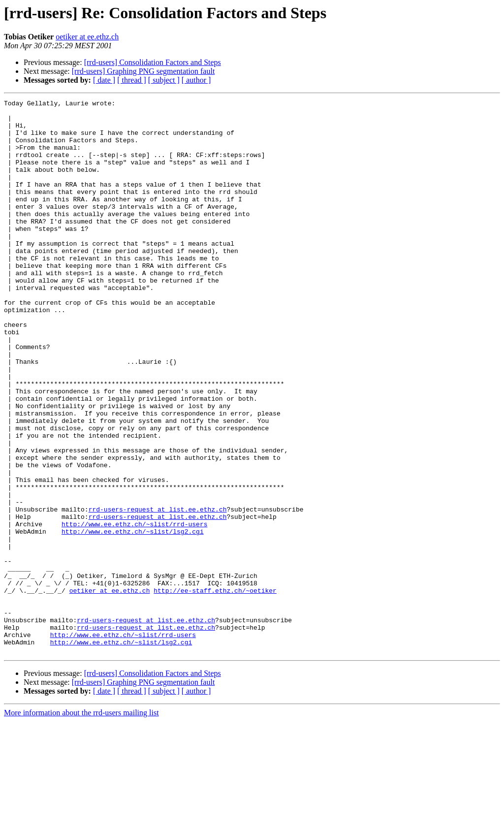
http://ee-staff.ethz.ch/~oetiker (215, 689)
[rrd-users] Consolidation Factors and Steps (153, 62)
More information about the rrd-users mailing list (81, 823)
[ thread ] (132, 80)
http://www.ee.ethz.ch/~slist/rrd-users (134, 609)
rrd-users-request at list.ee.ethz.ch (158, 592)
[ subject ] (164, 80)
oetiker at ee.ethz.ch (87, 37)
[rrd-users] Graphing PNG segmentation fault (143, 71)
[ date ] (104, 80)
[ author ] (196, 80)
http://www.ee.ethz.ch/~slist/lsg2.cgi (133, 618)
